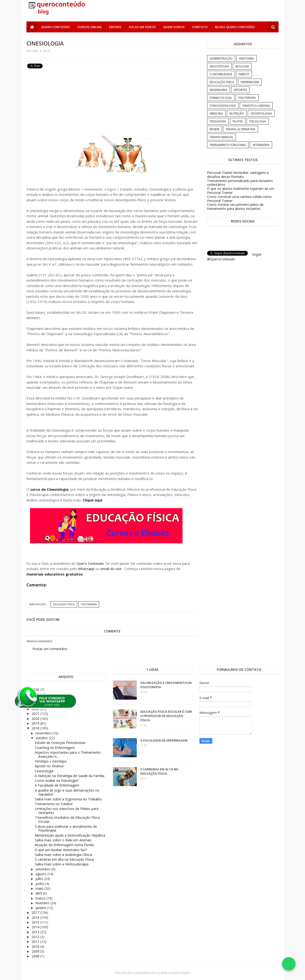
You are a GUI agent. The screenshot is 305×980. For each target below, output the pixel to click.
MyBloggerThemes (176, 973)
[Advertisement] (62, 103)
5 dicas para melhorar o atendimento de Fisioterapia (66, 828)
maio (40, 888)
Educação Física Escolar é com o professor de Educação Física (166, 716)
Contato (200, 27)
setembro (43, 869)
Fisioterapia (89, 604)
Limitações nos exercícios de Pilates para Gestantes (67, 811)
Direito (244, 74)
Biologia (242, 66)
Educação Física (64, 604)
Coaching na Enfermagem (55, 748)
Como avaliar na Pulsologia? (57, 780)
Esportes (240, 90)
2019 (36, 723)
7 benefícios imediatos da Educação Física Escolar (67, 819)
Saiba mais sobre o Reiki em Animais (63, 840)
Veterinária (261, 145)
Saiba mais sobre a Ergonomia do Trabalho (68, 799)
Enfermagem (250, 82)
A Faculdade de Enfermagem (57, 785)
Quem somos (174, 27)
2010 (36, 947)
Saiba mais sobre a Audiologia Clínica (63, 855)
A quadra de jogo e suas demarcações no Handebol (67, 792)
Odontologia (261, 114)
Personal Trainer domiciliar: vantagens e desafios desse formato (238, 175)
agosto (41, 874)
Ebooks (115, 27)
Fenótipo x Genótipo (51, 761)
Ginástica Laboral (256, 106)
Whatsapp (86, 569)
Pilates (238, 121)
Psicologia (258, 121)
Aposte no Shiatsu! (49, 766)
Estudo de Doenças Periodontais (60, 743)
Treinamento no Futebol (54, 804)
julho (40, 879)
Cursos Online (89, 27)
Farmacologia (221, 98)
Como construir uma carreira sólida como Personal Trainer (239, 199)
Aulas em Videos (142, 27)
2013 (36, 932)
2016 (36, 917)
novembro (44, 733)
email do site (112, 569)
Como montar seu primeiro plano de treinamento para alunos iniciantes (235, 207)
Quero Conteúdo (55, 27)
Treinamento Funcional (228, 145)
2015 (36, 922)
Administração (221, 58)
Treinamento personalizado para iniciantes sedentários (240, 183)
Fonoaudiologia (223, 106)
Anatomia (247, 58)
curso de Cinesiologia (49, 489)
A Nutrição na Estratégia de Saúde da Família (70, 776)
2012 (36, 937)
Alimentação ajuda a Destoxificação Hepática (70, 835)
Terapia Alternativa (241, 129)
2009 (36, 951)
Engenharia (219, 90)
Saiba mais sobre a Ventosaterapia (62, 864)
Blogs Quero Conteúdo (235, 27)
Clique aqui (92, 500)
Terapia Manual (221, 137)
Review (214, 129)
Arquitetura (219, 66)
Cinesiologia (44, 771)
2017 (36, 912)
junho (40, 884)
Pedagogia (218, 121)
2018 (36, 728)
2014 (36, 927)
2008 (36, 956)
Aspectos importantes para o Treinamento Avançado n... (68, 754)
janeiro (41, 908)
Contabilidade (221, 74)
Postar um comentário (50, 649)
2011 (36, 942)
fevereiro (43, 903)
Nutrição (237, 114)
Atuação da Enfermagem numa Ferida (64, 845)
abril (39, 893)
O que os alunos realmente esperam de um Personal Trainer (241, 191)
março (41, 898)
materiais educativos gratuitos (55, 574)
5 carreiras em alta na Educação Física (64, 859)
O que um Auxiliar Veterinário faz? (61, 850)
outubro (42, 738)
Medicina (216, 114)
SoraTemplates (145, 973)
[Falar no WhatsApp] (289, 964)
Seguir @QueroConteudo (234, 257)
